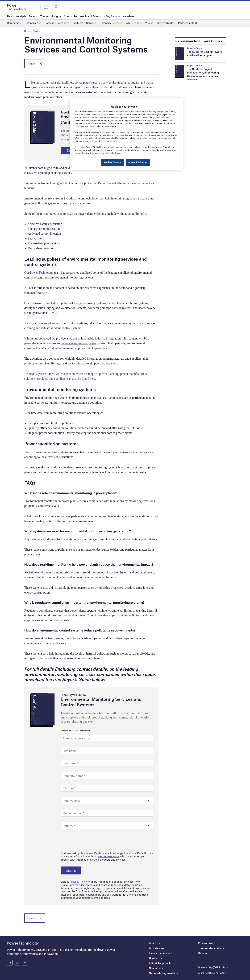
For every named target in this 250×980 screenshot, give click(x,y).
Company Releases (111, 23)
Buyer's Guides (32, 31)
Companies (14, 23)
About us (154, 943)
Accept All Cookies (138, 162)
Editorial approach (160, 963)
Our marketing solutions (163, 973)
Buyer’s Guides (166, 23)
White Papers (134, 23)
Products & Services (84, 23)
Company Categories (57, 23)
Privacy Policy (79, 882)
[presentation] (87, 839)
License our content (161, 953)
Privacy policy (207, 943)
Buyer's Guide (194, 48)
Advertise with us (159, 948)
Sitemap (203, 953)
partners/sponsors (109, 857)
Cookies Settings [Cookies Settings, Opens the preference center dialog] (112, 162)
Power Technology (42, 273)
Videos (149, 23)
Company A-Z (33, 23)
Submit (71, 871)
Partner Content (187, 23)
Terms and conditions (211, 948)
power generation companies (78, 343)
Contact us (155, 958)
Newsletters (156, 968)
